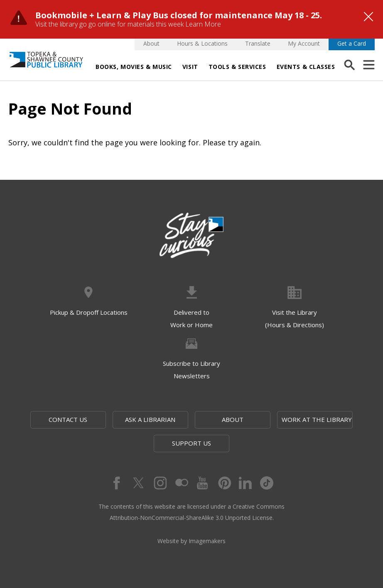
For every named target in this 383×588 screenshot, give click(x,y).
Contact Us (68, 419)
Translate (258, 43)
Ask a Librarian (150, 419)
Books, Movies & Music (134, 67)
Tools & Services (237, 67)
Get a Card (352, 43)
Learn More (203, 24)
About (151, 43)
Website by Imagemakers (191, 541)
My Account (304, 43)
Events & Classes (306, 67)
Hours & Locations (202, 43)
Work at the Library (317, 419)
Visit (190, 67)
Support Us (191, 443)
